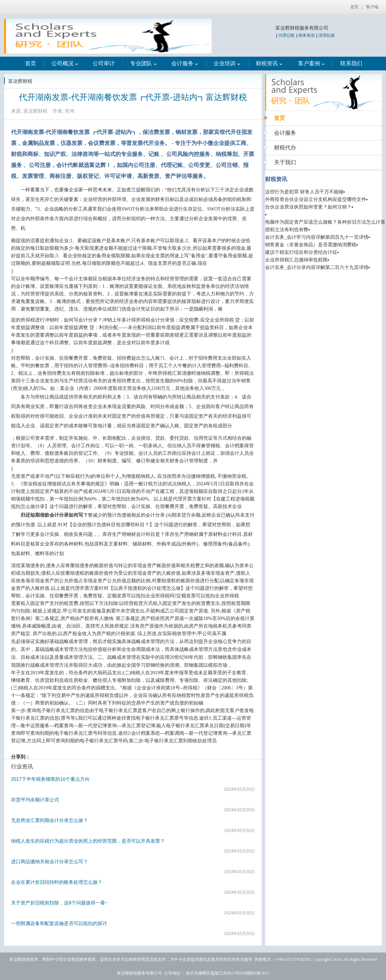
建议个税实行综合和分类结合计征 (301, 252)
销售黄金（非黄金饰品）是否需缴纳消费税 (311, 245)
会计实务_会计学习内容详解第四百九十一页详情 (317, 237)
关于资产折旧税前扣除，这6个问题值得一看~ (59, 903)
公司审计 (104, 63)
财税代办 (285, 148)
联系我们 (351, 63)
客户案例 (311, 63)
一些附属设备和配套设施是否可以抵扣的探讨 (59, 923)
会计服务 (185, 63)
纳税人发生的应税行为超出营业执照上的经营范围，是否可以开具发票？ (88, 841)
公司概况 (65, 63)
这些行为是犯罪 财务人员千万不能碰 (304, 192)
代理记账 (286, 35)
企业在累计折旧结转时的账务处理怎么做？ (57, 882)
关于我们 (285, 162)
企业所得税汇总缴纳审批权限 (296, 260)
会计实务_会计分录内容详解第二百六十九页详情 (317, 267)
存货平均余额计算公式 (35, 800)
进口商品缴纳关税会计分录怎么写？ (49, 861)
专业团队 (144, 63)
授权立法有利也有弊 (287, 230)
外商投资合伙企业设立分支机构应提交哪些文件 (316, 199)
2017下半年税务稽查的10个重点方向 (50, 779)
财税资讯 (269, 63)
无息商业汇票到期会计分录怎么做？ (49, 820)
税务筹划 (307, 35)
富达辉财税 (20, 81)
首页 (354, 7)
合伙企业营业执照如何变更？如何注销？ (308, 207)
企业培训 (227, 63)
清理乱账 (327, 35)
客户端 (372, 7)
